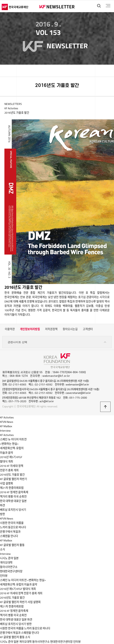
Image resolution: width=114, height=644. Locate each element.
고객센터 (88, 329)
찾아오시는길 (70, 329)
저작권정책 (51, 329)
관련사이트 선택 (57, 342)
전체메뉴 (108, 6)
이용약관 (10, 329)
